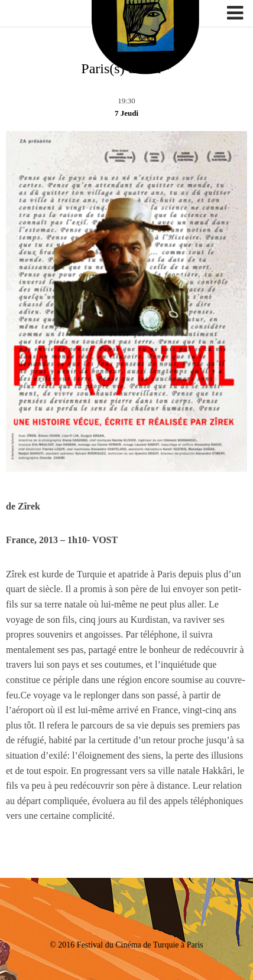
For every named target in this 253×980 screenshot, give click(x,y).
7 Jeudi (126, 113)
